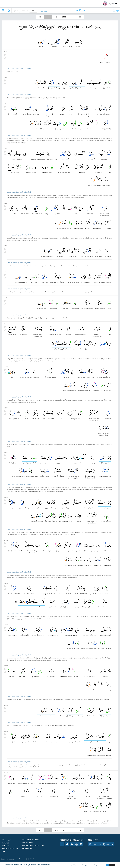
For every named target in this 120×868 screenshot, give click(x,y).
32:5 (6, 203)
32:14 (6, 540)
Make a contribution (10, 849)
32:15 (6, 583)
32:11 (6, 408)
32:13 (6, 497)
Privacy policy (86, 865)
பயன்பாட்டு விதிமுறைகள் (73, 865)
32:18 (6, 705)
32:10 (6, 367)
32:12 (6, 452)
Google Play (95, 844)
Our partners (28, 843)
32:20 (6, 773)
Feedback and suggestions (33, 846)
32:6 (6, 246)
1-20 (56, 17)
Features (5, 843)
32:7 (6, 271)
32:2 (6, 77)
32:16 (6, 624)
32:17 (6, 666)
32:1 (6, 52)
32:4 (6, 148)
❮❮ (40, 17)
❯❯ (80, 17)
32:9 (6, 324)
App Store (108, 844)
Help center (27, 848)
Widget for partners (31, 840)
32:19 (6, 731)
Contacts (5, 846)
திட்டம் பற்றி (6, 840)
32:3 (6, 103)
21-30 (64, 17)
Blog (3, 852)
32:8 (6, 298)
